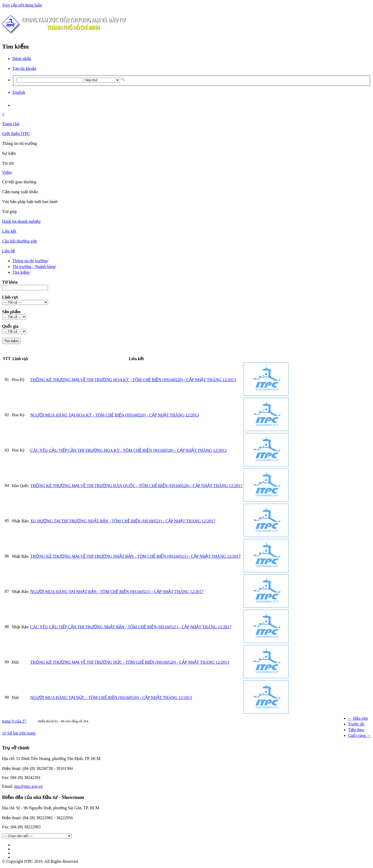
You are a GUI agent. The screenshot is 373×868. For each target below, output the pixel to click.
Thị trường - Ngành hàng (34, 267)
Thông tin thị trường (30, 261)
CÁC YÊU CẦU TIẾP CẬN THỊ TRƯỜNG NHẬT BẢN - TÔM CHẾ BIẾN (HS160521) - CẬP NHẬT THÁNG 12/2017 (131, 627)
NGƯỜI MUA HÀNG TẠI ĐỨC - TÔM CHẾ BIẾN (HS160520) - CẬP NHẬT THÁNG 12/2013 (111, 698)
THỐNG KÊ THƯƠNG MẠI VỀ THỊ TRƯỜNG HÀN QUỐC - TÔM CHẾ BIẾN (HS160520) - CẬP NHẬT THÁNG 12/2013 (136, 486)
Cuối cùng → (360, 735)
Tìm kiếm (21, 272)
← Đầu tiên (358, 718)
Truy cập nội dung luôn (22, 5)
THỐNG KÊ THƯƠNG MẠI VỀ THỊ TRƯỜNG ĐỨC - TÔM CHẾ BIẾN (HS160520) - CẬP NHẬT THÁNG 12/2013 (130, 662)
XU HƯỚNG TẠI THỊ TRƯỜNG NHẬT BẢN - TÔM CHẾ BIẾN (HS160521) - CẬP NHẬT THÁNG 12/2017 (123, 521)
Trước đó (356, 724)
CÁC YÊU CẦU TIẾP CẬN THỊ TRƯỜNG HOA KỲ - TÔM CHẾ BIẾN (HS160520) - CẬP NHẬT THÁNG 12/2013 (129, 450)
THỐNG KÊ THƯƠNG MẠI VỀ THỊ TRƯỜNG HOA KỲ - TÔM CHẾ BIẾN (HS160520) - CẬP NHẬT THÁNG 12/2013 (133, 380)
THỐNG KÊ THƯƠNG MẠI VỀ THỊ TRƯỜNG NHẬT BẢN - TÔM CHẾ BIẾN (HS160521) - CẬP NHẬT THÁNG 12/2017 (136, 556)
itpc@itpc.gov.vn (29, 786)
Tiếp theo (356, 730)
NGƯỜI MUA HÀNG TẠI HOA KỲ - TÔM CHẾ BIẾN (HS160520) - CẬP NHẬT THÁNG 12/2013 (115, 415)
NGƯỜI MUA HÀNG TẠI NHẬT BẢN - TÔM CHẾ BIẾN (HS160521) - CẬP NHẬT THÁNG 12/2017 (117, 592)
